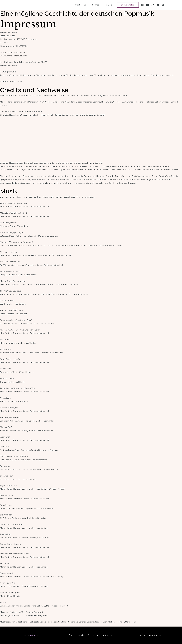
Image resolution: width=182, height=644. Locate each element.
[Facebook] (158, 5)
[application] (100, 5)
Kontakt (109, 5)
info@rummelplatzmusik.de (13, 52)
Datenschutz (92, 635)
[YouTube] (148, 5)
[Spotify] (163, 5)
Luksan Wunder (31, 635)
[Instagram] (142, 5)
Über (86, 5)
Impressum (106, 635)
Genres (97, 5)
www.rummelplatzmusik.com (14, 56)
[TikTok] (153, 5)
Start (78, 5)
